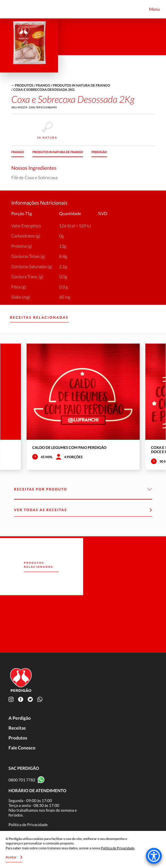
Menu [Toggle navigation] (154, 9)
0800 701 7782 (22, 780)
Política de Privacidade (28, 825)
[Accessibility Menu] (154, 856)
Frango (43, 85)
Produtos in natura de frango (81, 85)
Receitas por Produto (83, 489)
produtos (24, 85)
